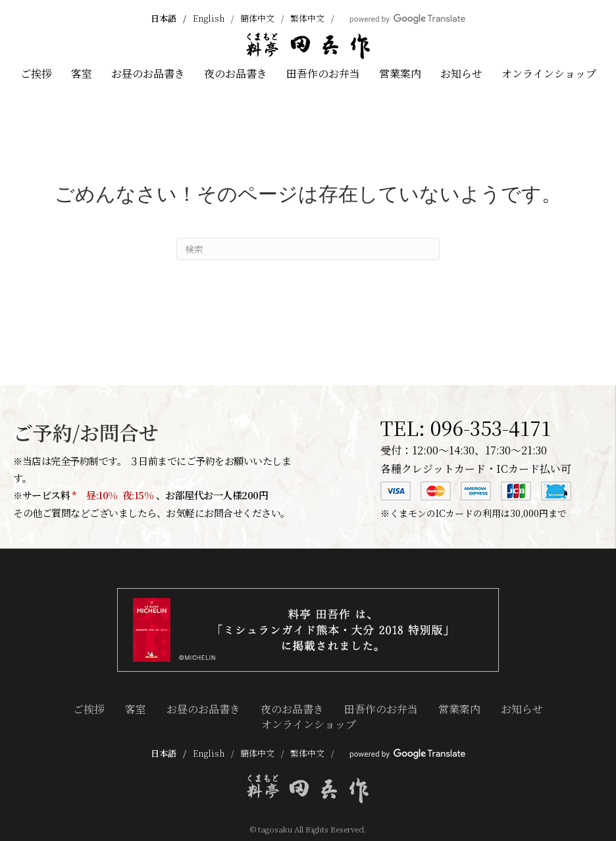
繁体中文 (307, 18)
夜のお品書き (236, 73)
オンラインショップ (549, 73)
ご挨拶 (36, 73)
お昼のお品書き (148, 73)
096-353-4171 (491, 427)
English (209, 18)
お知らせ (461, 73)
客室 (82, 73)
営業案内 (400, 73)
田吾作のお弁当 (323, 73)
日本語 (164, 18)
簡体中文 (257, 18)
